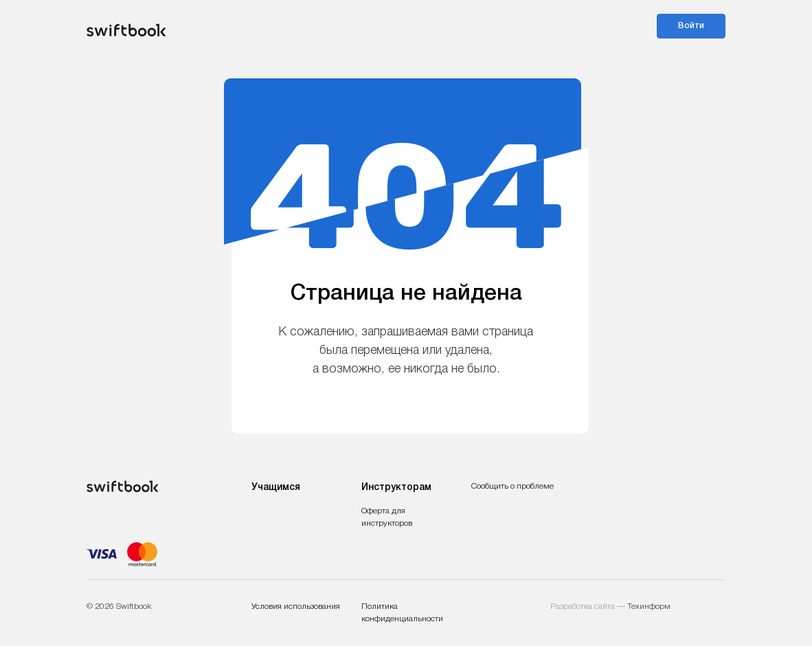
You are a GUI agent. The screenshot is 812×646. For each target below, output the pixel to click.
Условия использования (296, 606)
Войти (691, 26)
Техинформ (649, 606)
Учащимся (276, 488)
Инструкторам (396, 488)
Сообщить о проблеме (512, 486)
